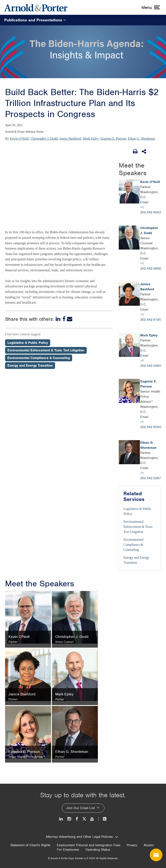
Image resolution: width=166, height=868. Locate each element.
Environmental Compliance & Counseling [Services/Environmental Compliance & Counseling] (133, 545)
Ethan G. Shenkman (141, 139)
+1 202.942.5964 (151, 363)
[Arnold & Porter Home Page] (36, 7)
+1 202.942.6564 (151, 424)
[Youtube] (92, 819)
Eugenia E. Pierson (113, 139)
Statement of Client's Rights (30, 845)
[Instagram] (70, 819)
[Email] (70, 319)
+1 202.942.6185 (151, 317)
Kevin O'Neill (19, 139)
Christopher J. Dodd (44, 139)
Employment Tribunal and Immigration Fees (89, 845)
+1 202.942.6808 (151, 266)
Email (144, 202)
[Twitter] (84, 819)
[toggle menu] (150, 7)
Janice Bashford (70, 139)
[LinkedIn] (58, 319)
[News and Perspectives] (103, 819)
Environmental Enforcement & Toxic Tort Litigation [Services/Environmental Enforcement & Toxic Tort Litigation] (138, 527)
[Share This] (144, 151)
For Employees (68, 850)
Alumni (149, 845)
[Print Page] (135, 151)
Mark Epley (91, 139)
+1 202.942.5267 (151, 476)
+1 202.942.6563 (151, 210)
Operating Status (98, 850)
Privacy (132, 845)
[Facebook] (64, 319)
